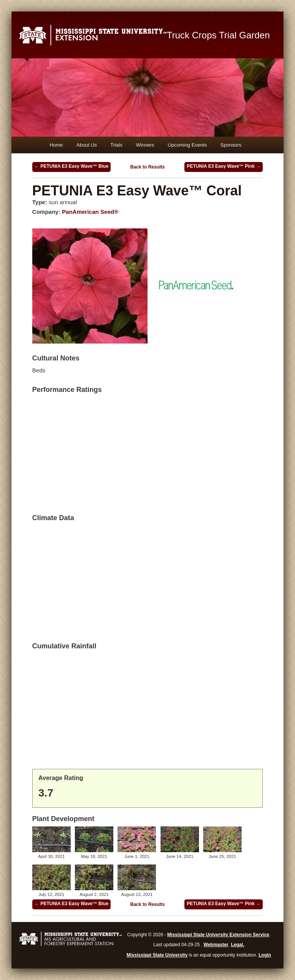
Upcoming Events (187, 145)
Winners (145, 145)
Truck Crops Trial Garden (218, 35)
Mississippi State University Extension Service (218, 935)
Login (265, 955)
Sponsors (231, 145)
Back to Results (147, 167)
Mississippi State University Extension (93, 35)
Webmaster (216, 945)
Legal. (238, 945)
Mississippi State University (157, 955)
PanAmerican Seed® (90, 212)
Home (56, 145)
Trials (116, 145)
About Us (87, 145)
